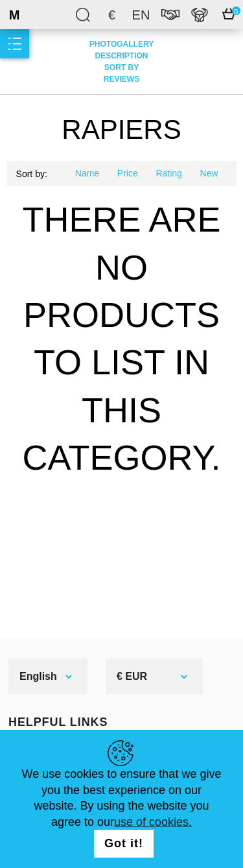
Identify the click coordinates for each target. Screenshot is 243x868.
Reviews (121, 79)
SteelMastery (45, 15)
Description (121, 56)
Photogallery (121, 44)
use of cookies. (153, 822)
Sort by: (32, 174)
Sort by (121, 67)
